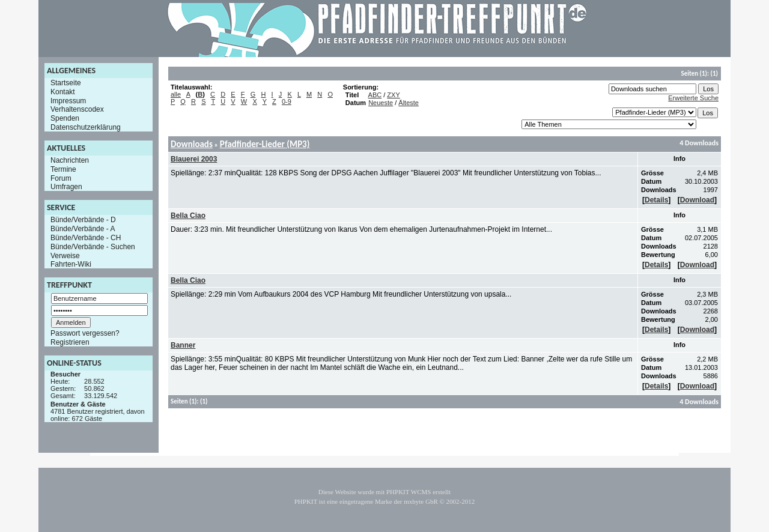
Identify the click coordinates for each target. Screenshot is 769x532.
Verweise (65, 255)
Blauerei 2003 (194, 159)
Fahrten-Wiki (71, 264)
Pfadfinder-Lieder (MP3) (265, 144)
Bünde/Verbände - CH (86, 238)
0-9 (287, 101)
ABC (375, 95)
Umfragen (66, 187)
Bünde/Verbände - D (83, 220)
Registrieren (70, 342)
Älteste (409, 103)
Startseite (66, 83)
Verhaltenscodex (77, 109)
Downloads (192, 144)
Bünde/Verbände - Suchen (93, 247)
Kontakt (63, 92)
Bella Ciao (188, 216)
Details (656, 200)
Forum (61, 178)
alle (176, 94)
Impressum (68, 100)
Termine (63, 169)
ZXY (393, 95)
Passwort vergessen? (85, 333)
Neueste (381, 103)
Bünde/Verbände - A (83, 229)
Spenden (65, 118)
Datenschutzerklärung (86, 127)
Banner (183, 345)
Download (697, 200)
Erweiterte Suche (693, 98)
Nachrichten (70, 160)
